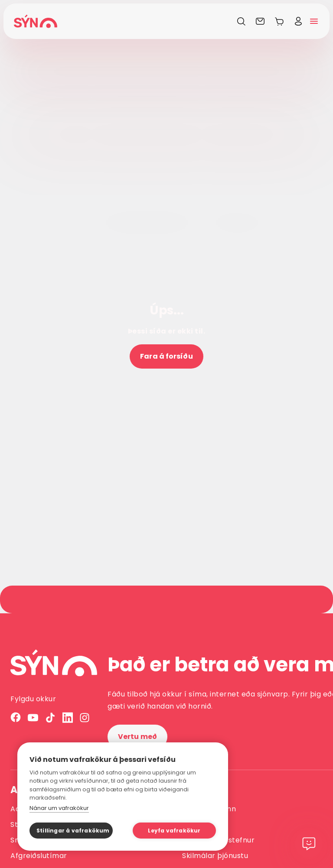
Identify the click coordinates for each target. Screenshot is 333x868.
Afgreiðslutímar (39, 856)
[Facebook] (16, 717)
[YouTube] (33, 717)
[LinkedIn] (68, 717)
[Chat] (309, 844)
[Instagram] (85, 717)
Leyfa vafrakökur (174, 831)
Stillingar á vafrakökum (73, 831)
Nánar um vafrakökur (59, 808)
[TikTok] (50, 717)
